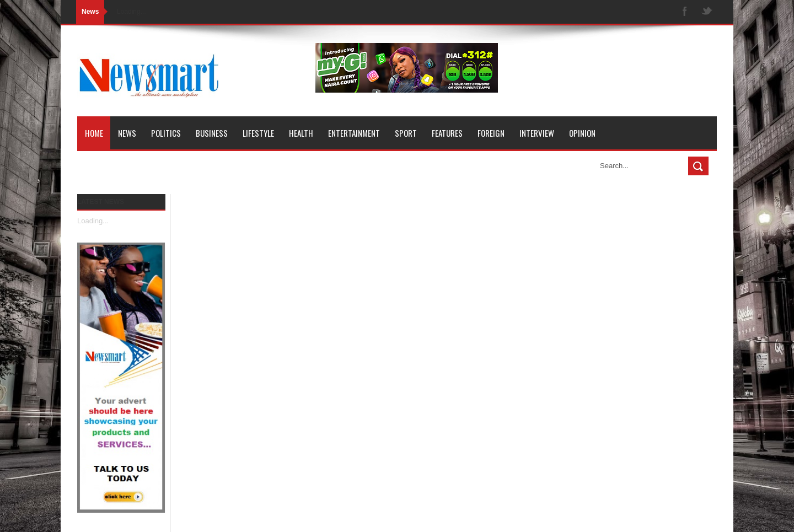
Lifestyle (258, 133)
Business (212, 133)
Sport (406, 133)
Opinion (582, 133)
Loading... (93, 221)
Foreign (491, 133)
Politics (166, 133)
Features (447, 133)
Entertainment (354, 133)
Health (301, 133)
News (127, 133)
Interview (537, 133)
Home (94, 133)
